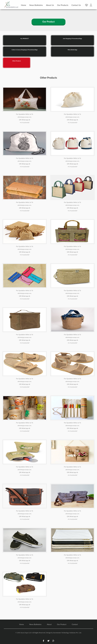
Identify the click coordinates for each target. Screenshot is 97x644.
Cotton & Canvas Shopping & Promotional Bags (25, 50)
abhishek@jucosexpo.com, (25, 117)
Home (24, 5)
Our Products (63, 5)
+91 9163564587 (25, 123)
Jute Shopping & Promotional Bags (73, 38)
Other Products (17, 61)
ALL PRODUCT (25, 38)
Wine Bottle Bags (72, 50)
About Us (50, 5)
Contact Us (76, 5)
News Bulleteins (36, 5)
